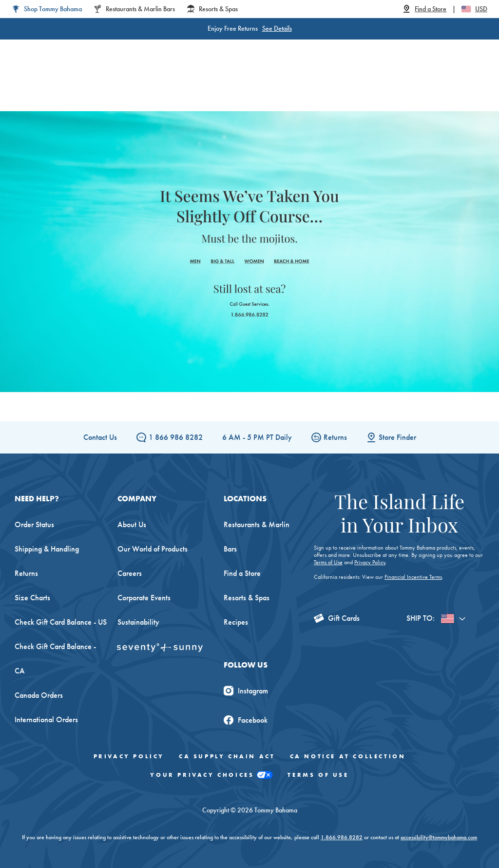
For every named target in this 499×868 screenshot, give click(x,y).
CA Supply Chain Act (227, 756)
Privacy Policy (370, 562)
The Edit (377, 88)
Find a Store (242, 573)
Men (159, 88)
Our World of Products (153, 549)
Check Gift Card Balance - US (61, 622)
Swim (272, 88)
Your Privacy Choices (211, 775)
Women (122, 88)
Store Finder (391, 437)
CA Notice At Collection (348, 756)
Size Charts (32, 598)
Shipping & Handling (47, 549)
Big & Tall (198, 88)
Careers (130, 573)
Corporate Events (144, 598)
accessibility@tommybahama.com (439, 837)
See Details (277, 28)
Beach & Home (322, 88)
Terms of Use (328, 562)
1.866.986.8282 (342, 837)
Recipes (236, 622)
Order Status (34, 524)
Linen (239, 88)
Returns (329, 437)
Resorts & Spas (247, 598)
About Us (132, 524)
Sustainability (138, 622)
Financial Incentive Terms (413, 577)
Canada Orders (39, 695)
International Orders (46, 720)
